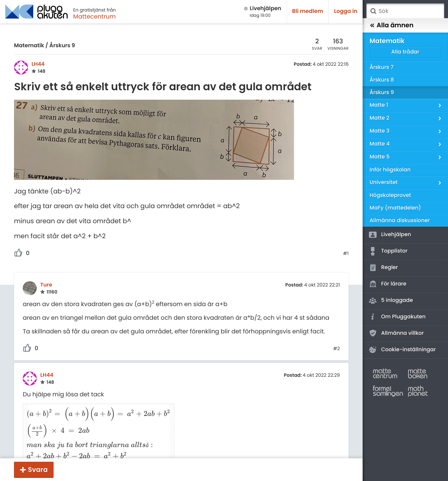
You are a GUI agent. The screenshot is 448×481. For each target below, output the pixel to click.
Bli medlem (308, 11)
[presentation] (95, 411)
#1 (346, 254)
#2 (337, 349)
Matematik (29, 46)
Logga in (346, 11)
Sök (373, 11)
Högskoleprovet (390, 195)
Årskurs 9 (62, 46)
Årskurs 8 (382, 80)
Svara (38, 470)
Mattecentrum (94, 16)
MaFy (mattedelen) (395, 208)
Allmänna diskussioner (400, 221)
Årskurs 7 (381, 67)
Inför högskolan (390, 170)
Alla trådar (405, 52)
